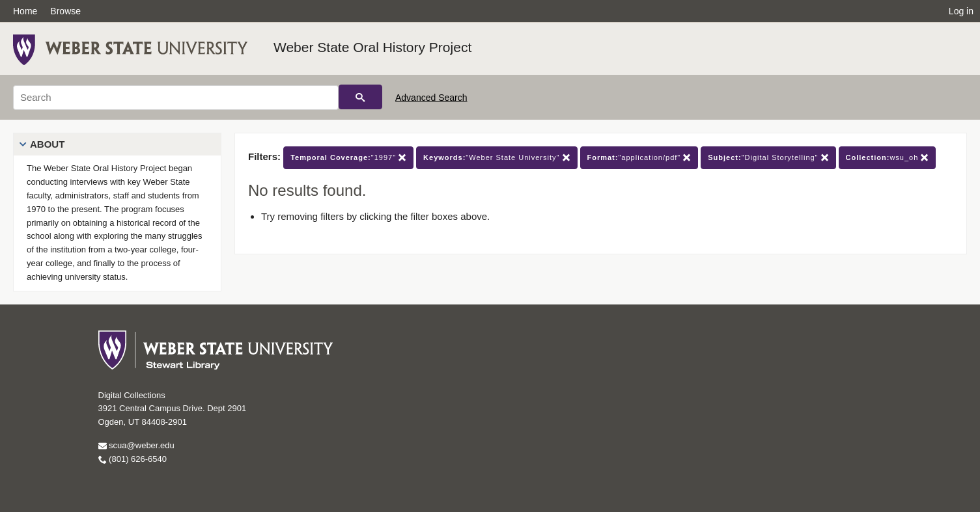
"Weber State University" (497, 158)
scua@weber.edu (136, 445)
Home (25, 11)
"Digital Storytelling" (768, 158)
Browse (65, 11)
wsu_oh (888, 158)
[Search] (176, 98)
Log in (961, 11)
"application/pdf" (639, 158)
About (47, 144)
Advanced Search (431, 98)
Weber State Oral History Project (372, 47)
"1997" (348, 158)
